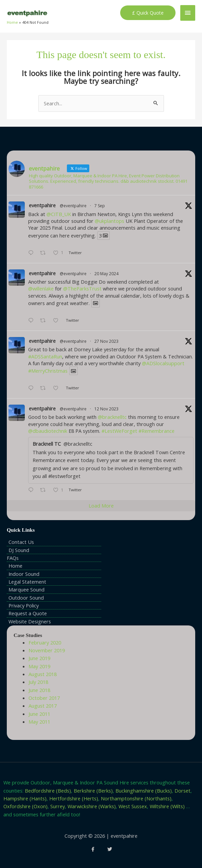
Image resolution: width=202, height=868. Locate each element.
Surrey (58, 806)
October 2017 (44, 698)
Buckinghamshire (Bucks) (144, 791)
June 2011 (39, 714)
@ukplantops (109, 221)
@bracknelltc (112, 417)
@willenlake (41, 288)
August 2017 (43, 706)
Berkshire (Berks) (93, 791)
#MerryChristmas (48, 371)
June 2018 (39, 690)
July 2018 (38, 682)
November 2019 (47, 650)
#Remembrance (157, 431)
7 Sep (100, 206)
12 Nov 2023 (106, 409)
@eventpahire (73, 206)
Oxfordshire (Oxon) (25, 806)
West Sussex (133, 806)
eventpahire (42, 205)
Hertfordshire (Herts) (74, 798)
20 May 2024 (106, 274)
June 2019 (39, 658)
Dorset (182, 791)
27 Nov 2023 (106, 341)
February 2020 (45, 642)
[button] (148, 13)
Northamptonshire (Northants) (136, 798)
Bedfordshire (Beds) (48, 791)
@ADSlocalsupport (163, 363)
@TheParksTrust (82, 288)
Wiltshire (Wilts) (167, 806)
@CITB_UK (59, 214)
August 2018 (43, 674)
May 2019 (39, 666)
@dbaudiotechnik (48, 431)
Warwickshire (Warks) (92, 806)
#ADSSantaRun (45, 356)
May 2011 (39, 722)
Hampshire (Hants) (25, 798)
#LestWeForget (119, 431)
